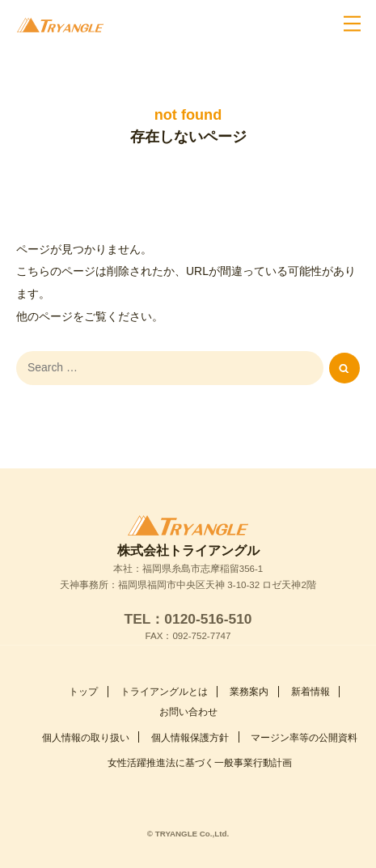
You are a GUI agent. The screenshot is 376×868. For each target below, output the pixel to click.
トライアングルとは (164, 672)
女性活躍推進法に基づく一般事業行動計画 (200, 743)
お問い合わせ (188, 692)
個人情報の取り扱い (86, 718)
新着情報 (311, 672)
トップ (83, 672)
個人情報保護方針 (190, 718)
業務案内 (249, 672)
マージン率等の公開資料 (304, 718)
